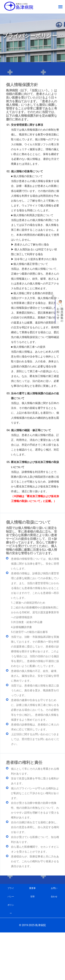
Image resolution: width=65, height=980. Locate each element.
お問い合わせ (54, 892)
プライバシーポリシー (11, 901)
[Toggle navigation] (60, 7)
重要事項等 (32, 892)
